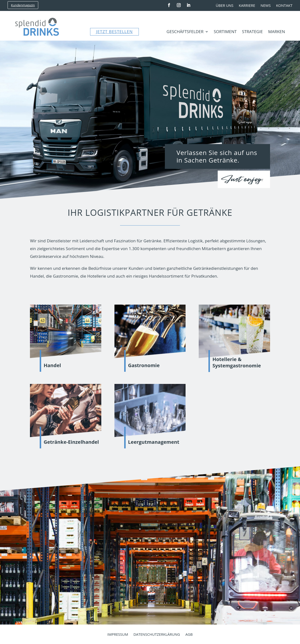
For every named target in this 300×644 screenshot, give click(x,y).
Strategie (252, 32)
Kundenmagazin (23, 5)
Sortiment (225, 32)
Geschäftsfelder (185, 32)
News (266, 6)
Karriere (247, 6)
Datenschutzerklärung (157, 635)
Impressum (118, 635)
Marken (277, 32)
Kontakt (284, 6)
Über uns (225, 6)
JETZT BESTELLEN (114, 32)
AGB (189, 635)
